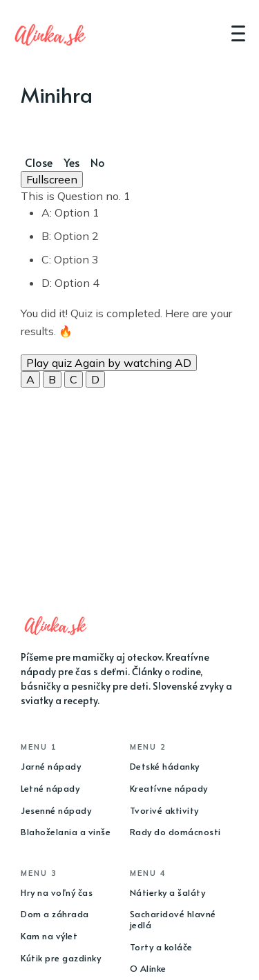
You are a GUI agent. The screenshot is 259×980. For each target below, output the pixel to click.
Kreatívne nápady (169, 788)
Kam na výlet (49, 936)
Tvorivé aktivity (164, 810)
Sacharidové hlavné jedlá (173, 919)
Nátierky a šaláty (168, 892)
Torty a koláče (161, 947)
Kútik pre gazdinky (61, 958)
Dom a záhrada (55, 914)
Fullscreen (52, 179)
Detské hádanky (165, 766)
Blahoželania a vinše (66, 832)
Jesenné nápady (56, 810)
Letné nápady (50, 788)
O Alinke (148, 968)
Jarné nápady (51, 766)
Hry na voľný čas (57, 892)
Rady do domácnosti (175, 832)
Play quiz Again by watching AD (109, 363)
